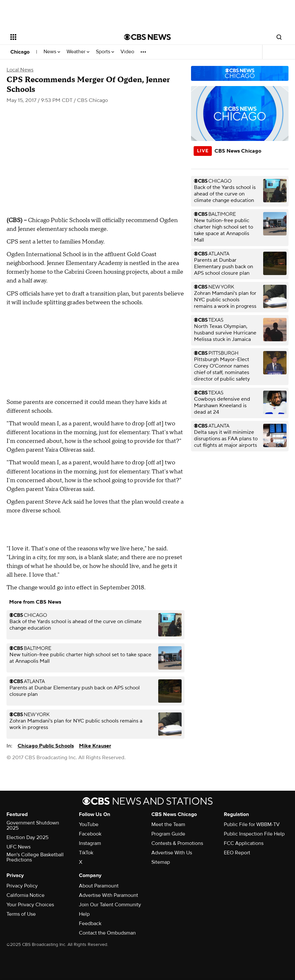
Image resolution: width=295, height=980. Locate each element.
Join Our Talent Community (110, 905)
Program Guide (168, 834)
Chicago (20, 52)
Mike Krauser (95, 746)
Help (84, 914)
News (52, 52)
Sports (105, 52)
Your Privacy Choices (30, 905)
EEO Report (237, 853)
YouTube (89, 824)
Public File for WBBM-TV (252, 824)
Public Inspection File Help (254, 834)
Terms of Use (21, 914)
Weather (78, 52)
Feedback (90, 923)
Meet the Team (168, 824)
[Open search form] (279, 37)
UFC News (19, 847)
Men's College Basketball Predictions (35, 857)
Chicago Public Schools (46, 746)
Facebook (90, 834)
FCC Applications (244, 843)
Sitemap (161, 862)
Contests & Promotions (177, 843)
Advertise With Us (172, 853)
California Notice (26, 895)
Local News (20, 70)
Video (127, 52)
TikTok (86, 853)
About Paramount (99, 886)
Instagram (90, 843)
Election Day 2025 (27, 837)
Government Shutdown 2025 (33, 825)
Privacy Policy (22, 886)
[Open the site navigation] (56, 37)
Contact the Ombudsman (107, 933)
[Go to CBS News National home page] (147, 37)
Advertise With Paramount (109, 895)
